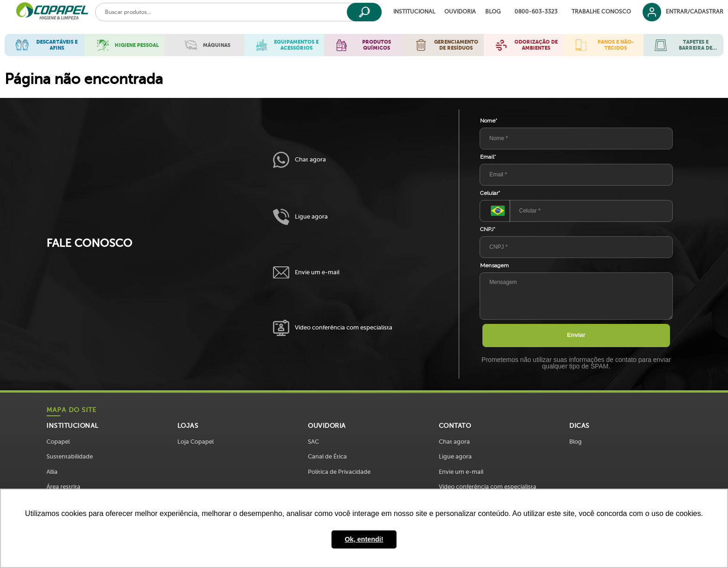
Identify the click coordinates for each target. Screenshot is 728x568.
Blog (493, 12)
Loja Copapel (195, 442)
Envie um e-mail (306, 273)
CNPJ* (488, 229)
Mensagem (494, 265)
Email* (488, 157)
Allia (52, 472)
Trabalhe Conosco (601, 12)
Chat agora (299, 160)
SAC (313, 442)
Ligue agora (300, 217)
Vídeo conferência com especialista (333, 328)
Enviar (576, 335)
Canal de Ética (327, 456)
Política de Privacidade (339, 472)
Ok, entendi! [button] (364, 539)
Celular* (490, 193)
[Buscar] (364, 12)
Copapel (58, 442)
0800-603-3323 (536, 12)
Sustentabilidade (70, 456)
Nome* (489, 121)
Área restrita (63, 487)
